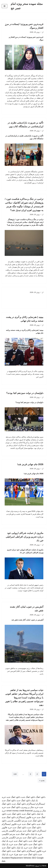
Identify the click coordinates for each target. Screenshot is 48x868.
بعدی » (42, 780)
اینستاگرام (41, 804)
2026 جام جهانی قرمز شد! (30, 464)
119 (15, 774)
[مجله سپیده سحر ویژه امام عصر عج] (28, 6)
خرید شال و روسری (30, 807)
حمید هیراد (18, 854)
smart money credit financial (20, 811)
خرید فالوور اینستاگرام (26, 817)
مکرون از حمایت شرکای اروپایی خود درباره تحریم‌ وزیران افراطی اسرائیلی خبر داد (25, 537)
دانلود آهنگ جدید (19, 804)
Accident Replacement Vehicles (16, 858)
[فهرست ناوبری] (4, 6)
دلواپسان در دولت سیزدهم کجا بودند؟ (25, 393)
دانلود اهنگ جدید (28, 797)
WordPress (30, 866)
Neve (44, 866)
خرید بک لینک (36, 834)
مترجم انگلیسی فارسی (17, 821)
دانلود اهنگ (41, 797)
